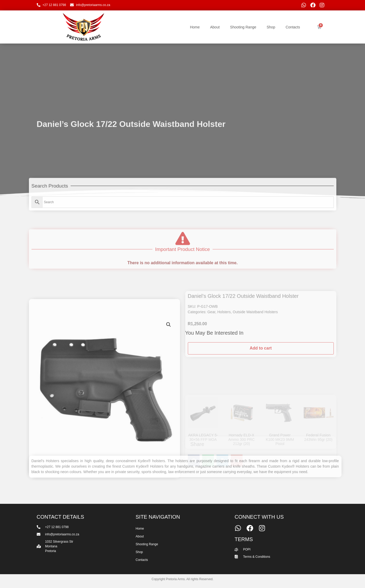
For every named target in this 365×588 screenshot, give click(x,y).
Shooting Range (243, 27)
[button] (169, 403)
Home (195, 27)
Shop (271, 27)
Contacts (293, 27)
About (215, 27)
